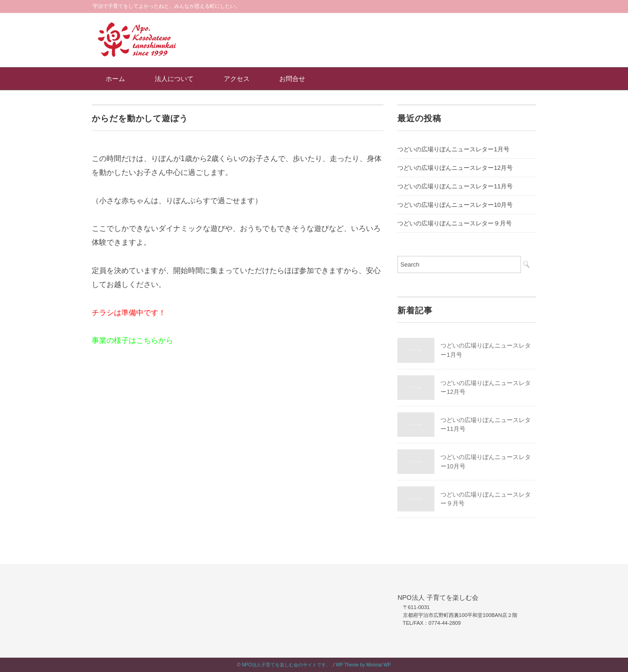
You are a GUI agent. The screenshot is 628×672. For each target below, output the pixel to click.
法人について (174, 79)
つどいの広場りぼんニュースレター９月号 (455, 223)
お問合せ (292, 79)
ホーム (115, 79)
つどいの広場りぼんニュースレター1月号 (453, 149)
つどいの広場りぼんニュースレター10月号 (455, 205)
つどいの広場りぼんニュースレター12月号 (455, 168)
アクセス (237, 79)
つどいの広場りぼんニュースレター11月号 (455, 186)
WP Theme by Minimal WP (363, 665)
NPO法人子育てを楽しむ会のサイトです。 (286, 665)
